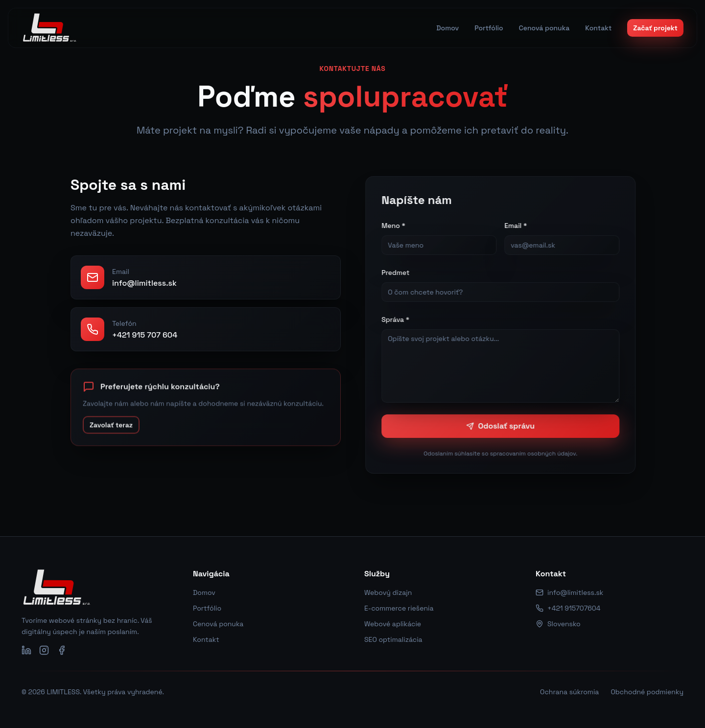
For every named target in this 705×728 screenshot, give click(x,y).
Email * (519, 226)
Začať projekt (655, 28)
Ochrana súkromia (569, 692)
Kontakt (206, 639)
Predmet (399, 273)
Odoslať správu (504, 426)
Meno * (397, 226)
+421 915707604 (568, 608)
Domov (204, 592)
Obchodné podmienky (647, 692)
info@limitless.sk (569, 592)
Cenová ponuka (218, 624)
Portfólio (207, 608)
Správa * (399, 319)
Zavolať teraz (110, 430)
